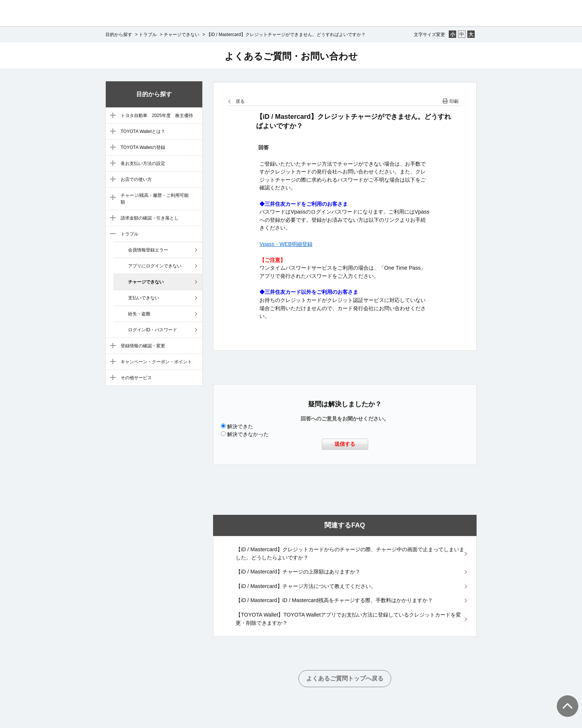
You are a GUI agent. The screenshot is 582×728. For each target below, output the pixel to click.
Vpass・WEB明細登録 (286, 244)
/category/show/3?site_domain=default (111, 132)
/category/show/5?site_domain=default (111, 164)
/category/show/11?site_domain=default (111, 362)
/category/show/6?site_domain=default (111, 180)
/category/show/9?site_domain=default (111, 234)
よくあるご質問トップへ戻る (345, 678)
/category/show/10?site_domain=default (111, 346)
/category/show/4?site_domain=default (111, 148)
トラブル (148, 35)
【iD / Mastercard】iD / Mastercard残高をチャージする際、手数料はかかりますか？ (334, 600)
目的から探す (119, 35)
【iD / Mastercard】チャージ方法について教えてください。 (306, 586)
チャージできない (182, 35)
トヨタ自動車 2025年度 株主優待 (157, 116)
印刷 (454, 101)
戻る (240, 101)
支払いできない (144, 298)
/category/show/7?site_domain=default (111, 198)
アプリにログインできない (155, 266)
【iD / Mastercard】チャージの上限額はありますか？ (298, 572)
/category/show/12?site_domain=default (111, 378)
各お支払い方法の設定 (143, 163)
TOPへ (563, 699)
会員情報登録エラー (148, 250)
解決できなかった (248, 434)
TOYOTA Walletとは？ (143, 131)
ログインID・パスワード (153, 330)
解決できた (240, 426)
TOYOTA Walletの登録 (143, 147)
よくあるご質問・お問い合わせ (291, 56)
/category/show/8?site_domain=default (111, 218)
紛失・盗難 (139, 314)
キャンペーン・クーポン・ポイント (156, 362)
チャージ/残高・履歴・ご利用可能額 (155, 199)
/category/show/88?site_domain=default (111, 116)
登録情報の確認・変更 (143, 346)
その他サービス (136, 378)
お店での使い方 (136, 179)
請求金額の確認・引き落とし (150, 218)
